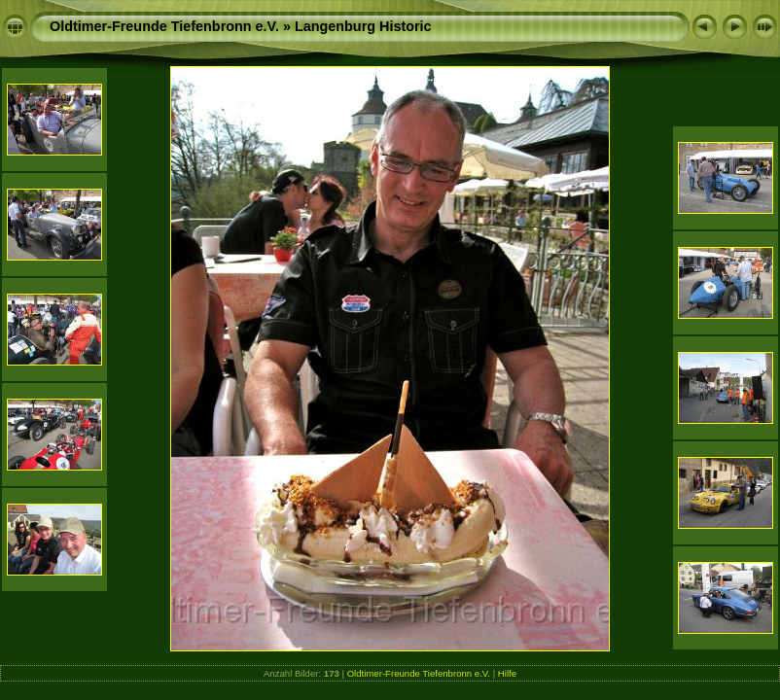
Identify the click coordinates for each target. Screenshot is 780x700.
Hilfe (507, 673)
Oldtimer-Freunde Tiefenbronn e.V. (164, 26)
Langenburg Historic (363, 26)
